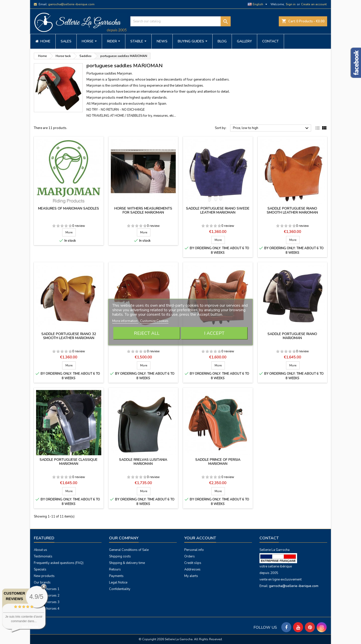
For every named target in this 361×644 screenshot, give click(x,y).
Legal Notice (118, 583)
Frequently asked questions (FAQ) (59, 563)
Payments (116, 576)
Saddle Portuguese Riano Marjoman (292, 336)
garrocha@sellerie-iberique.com (71, 4)
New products (44, 576)
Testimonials (43, 556)
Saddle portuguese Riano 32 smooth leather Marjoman (69, 336)
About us (40, 550)
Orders (190, 556)
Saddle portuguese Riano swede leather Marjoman (218, 210)
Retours (115, 569)
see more (30, 627)
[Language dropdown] (258, 4)
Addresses (192, 569)
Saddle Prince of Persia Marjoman (218, 462)
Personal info (194, 550)
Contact (269, 538)
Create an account (314, 4)
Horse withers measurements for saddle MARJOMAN (143, 210)
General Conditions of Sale (129, 550)
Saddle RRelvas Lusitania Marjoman (143, 462)
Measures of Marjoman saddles (69, 208)
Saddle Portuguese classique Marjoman (69, 462)
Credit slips (193, 563)
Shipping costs (120, 556)
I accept (214, 333)
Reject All (147, 333)
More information (125, 321)
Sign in (291, 4)
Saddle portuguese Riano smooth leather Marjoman (292, 210)
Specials (40, 569)
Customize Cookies (154, 321)
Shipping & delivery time (127, 563)
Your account (200, 538)
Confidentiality (120, 589)
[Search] (180, 21)
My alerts (191, 576)
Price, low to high (271, 128)
